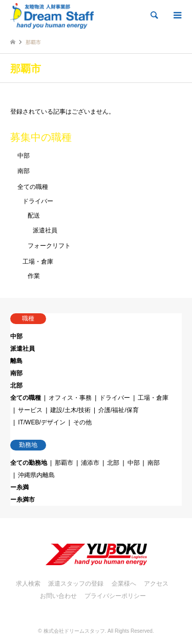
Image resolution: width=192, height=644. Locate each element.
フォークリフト (49, 246)
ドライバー (38, 201)
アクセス (156, 584)
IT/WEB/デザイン (42, 422)
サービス (30, 410)
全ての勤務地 (29, 463)
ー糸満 (19, 487)
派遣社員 (45, 230)
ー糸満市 (23, 500)
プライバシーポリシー (115, 596)
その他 (82, 422)
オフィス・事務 (70, 398)
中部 (24, 156)
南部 (24, 171)
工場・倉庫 (38, 262)
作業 (34, 276)
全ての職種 (33, 187)
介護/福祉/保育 (119, 410)
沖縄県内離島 (36, 475)
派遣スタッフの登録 (76, 584)
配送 (34, 216)
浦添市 (90, 463)
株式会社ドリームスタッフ (74, 631)
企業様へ (124, 584)
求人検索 (28, 584)
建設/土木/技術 (70, 410)
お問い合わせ (58, 596)
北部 (16, 385)
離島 (16, 361)
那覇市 (64, 463)
